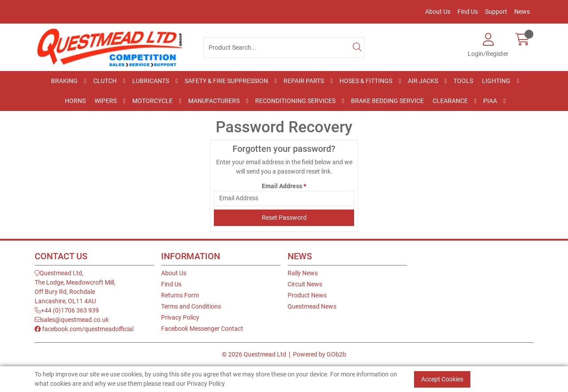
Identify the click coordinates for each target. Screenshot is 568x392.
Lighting (496, 81)
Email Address (284, 186)
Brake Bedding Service (387, 101)
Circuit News (305, 284)
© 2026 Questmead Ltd (254, 354)
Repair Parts (304, 81)
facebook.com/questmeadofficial (84, 329)
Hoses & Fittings (366, 81)
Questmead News (312, 306)
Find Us (468, 12)
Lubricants (151, 81)
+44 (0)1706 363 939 (67, 310)
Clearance (450, 101)
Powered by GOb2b (319, 354)
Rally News (303, 273)
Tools (463, 81)
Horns (75, 101)
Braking (64, 81)
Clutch (105, 81)
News (522, 12)
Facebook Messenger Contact (202, 329)
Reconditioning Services (295, 101)
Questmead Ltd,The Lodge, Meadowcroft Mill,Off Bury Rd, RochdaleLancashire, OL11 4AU (75, 287)
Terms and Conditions (191, 306)
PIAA (490, 101)
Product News (307, 295)
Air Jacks (423, 81)
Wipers (106, 101)
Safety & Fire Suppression (226, 81)
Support (496, 12)
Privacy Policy (180, 317)
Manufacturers (214, 101)
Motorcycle (152, 101)
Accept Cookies (442, 379)
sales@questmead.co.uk (72, 320)
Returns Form (180, 295)
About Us (438, 12)
